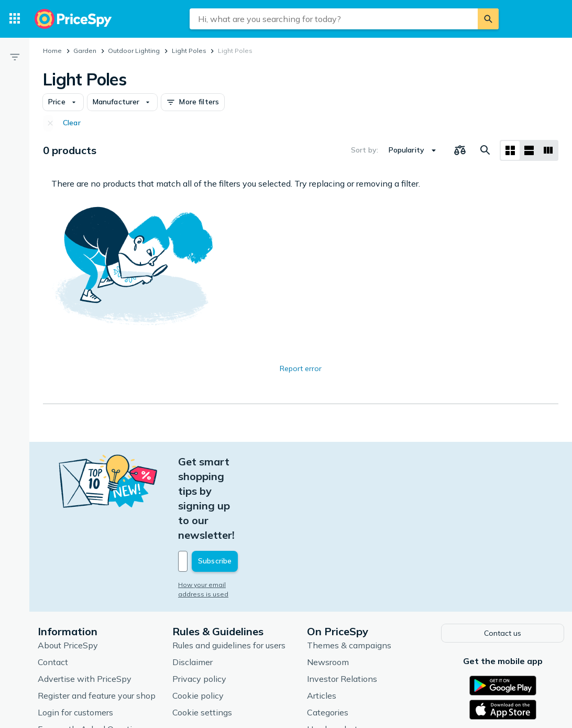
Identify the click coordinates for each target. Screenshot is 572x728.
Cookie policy (198, 621)
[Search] (488, 19)
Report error (301, 368)
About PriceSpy (68, 571)
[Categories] (15, 19)
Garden (85, 51)
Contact (53, 588)
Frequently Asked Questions (92, 655)
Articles (322, 621)
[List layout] (529, 150)
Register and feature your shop (97, 621)
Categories (328, 638)
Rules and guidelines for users (229, 571)
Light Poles (189, 51)
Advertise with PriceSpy (85, 604)
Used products (334, 655)
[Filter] (15, 57)
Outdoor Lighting (134, 51)
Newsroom (328, 588)
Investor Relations (342, 604)
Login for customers (75, 638)
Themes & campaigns (349, 571)
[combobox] (334, 19)
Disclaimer (192, 588)
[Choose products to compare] (460, 150)
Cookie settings (202, 638)
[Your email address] (249, 488)
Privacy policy (199, 604)
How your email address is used (228, 511)
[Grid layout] (510, 150)
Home (52, 51)
